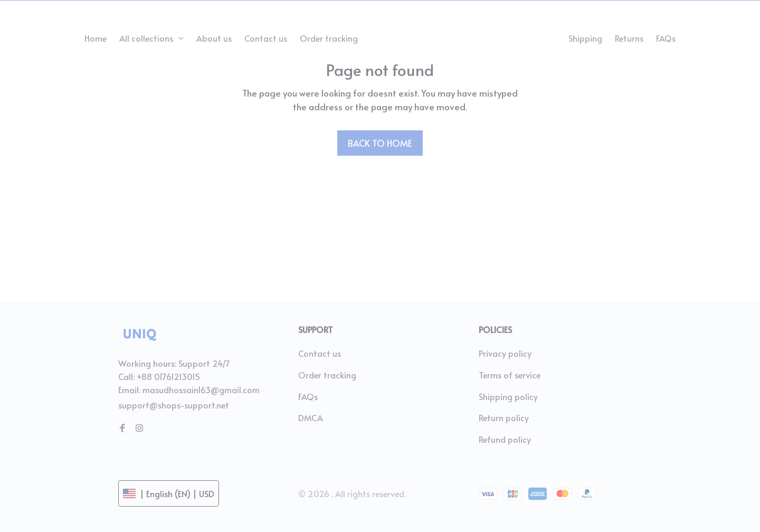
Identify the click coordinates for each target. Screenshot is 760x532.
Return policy (504, 417)
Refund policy (505, 439)
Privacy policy (505, 353)
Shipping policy (508, 396)
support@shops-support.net (174, 405)
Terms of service (510, 375)
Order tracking (327, 375)
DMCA (311, 417)
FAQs (308, 396)
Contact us (320, 353)
